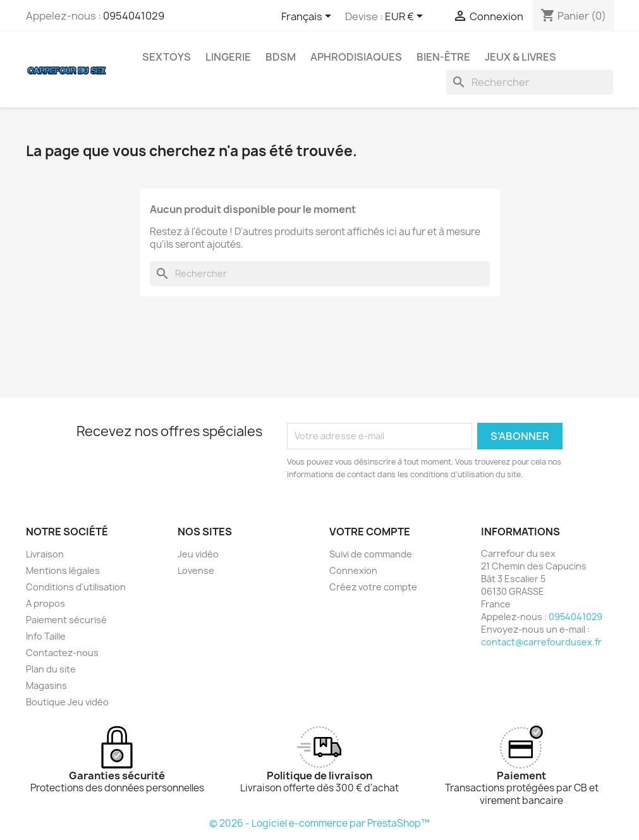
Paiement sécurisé (66, 620)
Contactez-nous (62, 653)
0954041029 (134, 16)
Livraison (45, 554)
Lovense (196, 570)
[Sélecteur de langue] (308, 17)
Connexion (353, 570)
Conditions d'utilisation (76, 587)
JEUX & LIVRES (520, 57)
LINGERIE (228, 57)
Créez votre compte (373, 587)
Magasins (46, 685)
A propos (46, 603)
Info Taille (46, 636)
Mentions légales (63, 570)
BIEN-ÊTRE (443, 57)
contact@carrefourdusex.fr (541, 642)
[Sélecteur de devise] (406, 17)
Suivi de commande (371, 554)
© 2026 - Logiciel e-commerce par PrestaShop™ (319, 823)
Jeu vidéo (198, 554)
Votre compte (370, 532)
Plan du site (51, 669)
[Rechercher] (530, 82)
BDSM (281, 57)
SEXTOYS (167, 57)
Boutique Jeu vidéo (67, 702)
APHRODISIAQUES (356, 57)
